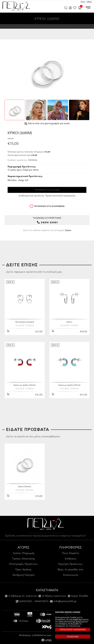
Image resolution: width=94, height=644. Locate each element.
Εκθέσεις (71, 559)
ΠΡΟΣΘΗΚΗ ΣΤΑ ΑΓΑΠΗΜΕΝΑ (47, 206)
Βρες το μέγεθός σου (70, 570)
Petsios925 (16, 6)
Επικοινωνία (71, 575)
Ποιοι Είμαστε (71, 553)
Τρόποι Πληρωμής (24, 553)
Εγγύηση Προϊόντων (70, 564)
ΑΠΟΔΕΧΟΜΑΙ (73, 637)
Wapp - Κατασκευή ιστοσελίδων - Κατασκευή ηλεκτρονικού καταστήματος (47, 640)
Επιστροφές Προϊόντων (23, 564)
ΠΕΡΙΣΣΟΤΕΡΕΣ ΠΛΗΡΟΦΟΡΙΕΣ (73, 630)
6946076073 (42, 601)
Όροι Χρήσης (23, 570)
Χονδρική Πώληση (23, 575)
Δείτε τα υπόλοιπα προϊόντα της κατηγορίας (47, 230)
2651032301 (26, 601)
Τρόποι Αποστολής (24, 559)
